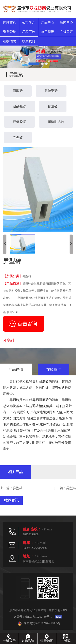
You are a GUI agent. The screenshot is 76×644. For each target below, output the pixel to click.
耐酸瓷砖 (51, 91)
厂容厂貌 (29, 32)
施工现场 (48, 32)
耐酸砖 (18, 91)
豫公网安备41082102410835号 (39, 623)
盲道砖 (53, 106)
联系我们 (29, 41)
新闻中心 (66, 22)
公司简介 (29, 22)
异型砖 (18, 137)
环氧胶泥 (19, 122)
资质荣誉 (10, 32)
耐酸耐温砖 (56, 122)
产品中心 (48, 22)
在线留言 (66, 32)
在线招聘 (10, 41)
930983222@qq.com (35, 548)
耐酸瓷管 (19, 106)
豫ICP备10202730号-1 (38, 617)
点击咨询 (27, 324)
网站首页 (10, 22)
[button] (34, 64)
